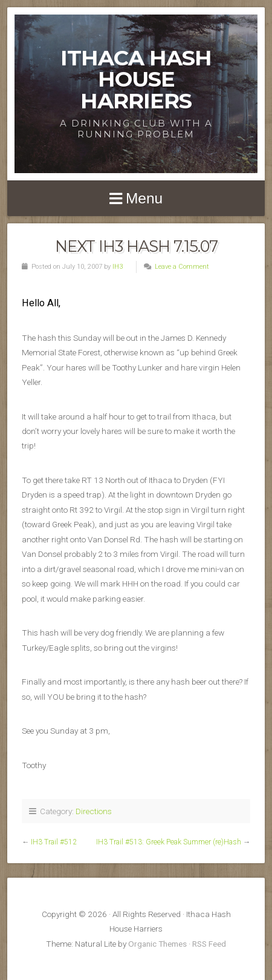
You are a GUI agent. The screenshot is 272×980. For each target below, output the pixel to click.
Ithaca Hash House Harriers (136, 79)
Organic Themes (157, 944)
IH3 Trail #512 (54, 842)
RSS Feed (209, 944)
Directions (94, 811)
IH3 (118, 267)
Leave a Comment (182, 267)
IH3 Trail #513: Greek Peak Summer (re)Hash (169, 842)
